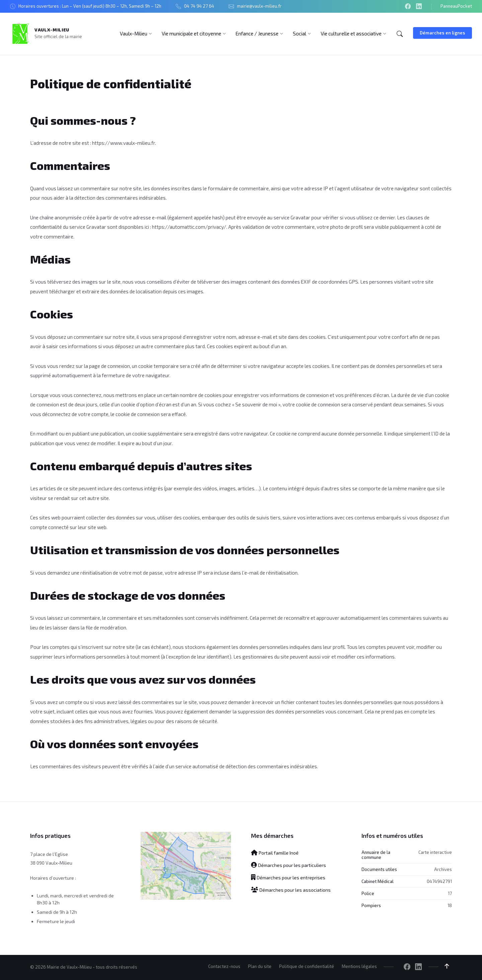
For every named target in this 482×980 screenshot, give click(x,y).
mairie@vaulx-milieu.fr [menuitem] (259, 6)
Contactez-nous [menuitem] (224, 966)
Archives (443, 869)
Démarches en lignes (443, 33)
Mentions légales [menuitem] (359, 966)
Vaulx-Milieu (52, 30)
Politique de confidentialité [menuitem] (307, 966)
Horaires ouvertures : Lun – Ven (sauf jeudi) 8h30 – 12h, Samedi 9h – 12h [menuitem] (90, 6)
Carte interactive (435, 852)
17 (450, 893)
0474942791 (439, 881)
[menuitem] (134, 33)
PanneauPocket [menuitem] (456, 6)
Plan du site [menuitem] (260, 966)
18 (450, 905)
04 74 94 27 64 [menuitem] (199, 6)
